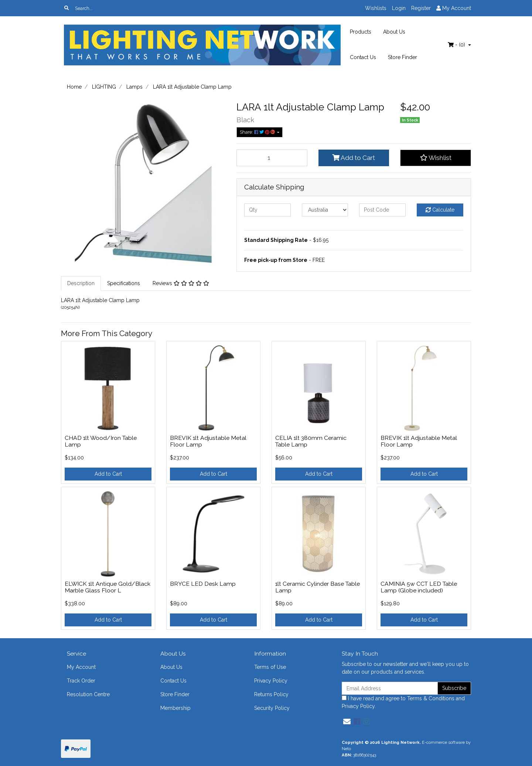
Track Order (81, 681)
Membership (175, 708)
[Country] (325, 210)
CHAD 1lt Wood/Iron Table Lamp (101, 441)
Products (361, 32)
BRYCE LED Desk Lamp (203, 584)
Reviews (181, 283)
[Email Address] (390, 688)
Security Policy (272, 708)
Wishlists (376, 8)
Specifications (124, 283)
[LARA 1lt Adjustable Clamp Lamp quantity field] (272, 158)
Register (421, 8)
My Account (81, 667)
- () (457, 45)
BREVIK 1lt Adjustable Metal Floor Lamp (208, 441)
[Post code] (382, 210)
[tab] (81, 283)
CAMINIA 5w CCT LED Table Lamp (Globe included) (419, 587)
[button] (436, 158)
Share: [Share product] (258, 132)
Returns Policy (271, 694)
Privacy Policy (271, 681)
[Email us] (347, 722)
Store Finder (403, 57)
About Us (394, 32)
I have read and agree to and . (403, 702)
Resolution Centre (88, 694)
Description (81, 283)
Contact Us (363, 57)
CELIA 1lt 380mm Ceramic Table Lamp (311, 441)
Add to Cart (354, 158)
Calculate (440, 210)
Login (399, 8)
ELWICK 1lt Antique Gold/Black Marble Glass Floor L (108, 587)
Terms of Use (270, 667)
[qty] (267, 210)
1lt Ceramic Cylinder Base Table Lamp (318, 587)
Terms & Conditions (431, 698)
